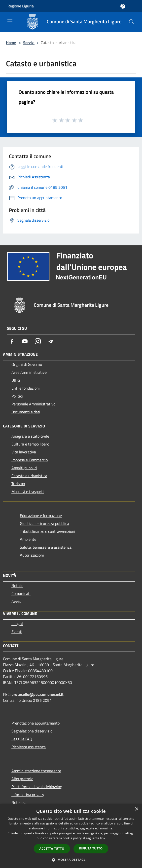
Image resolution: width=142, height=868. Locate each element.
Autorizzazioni (32, 555)
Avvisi (17, 601)
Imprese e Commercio (30, 460)
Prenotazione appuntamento (35, 723)
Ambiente (28, 539)
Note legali (20, 802)
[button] (71, 860)
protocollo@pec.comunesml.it (37, 694)
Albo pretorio (22, 779)
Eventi (17, 632)
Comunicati (21, 593)
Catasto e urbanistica (29, 476)
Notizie (17, 586)
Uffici (16, 380)
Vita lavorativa (24, 452)
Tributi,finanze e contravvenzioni (48, 531)
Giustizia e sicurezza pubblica (44, 523)
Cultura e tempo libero (30, 444)
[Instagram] (38, 341)
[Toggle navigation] (10, 21)
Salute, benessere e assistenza (46, 547)
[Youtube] (25, 341)
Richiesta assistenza (29, 747)
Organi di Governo (27, 364)
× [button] (136, 809)
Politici (17, 396)
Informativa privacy (28, 795)
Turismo (18, 484)
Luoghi (17, 624)
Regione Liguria (21, 6)
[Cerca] (132, 22)
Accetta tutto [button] (52, 849)
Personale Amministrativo (33, 404)
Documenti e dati (26, 412)
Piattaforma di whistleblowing (37, 787)
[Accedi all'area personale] (123, 6)
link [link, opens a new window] (103, 838)
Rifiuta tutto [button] (91, 848)
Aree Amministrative (29, 372)
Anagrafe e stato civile (30, 436)
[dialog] (71, 836)
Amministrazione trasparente (36, 771)
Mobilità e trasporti (28, 492)
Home (11, 43)
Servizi (29, 43)
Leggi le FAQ (22, 739)
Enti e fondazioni (26, 388)
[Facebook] (12, 341)
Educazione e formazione (41, 516)
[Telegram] (51, 341)
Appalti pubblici (24, 468)
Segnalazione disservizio (32, 731)
